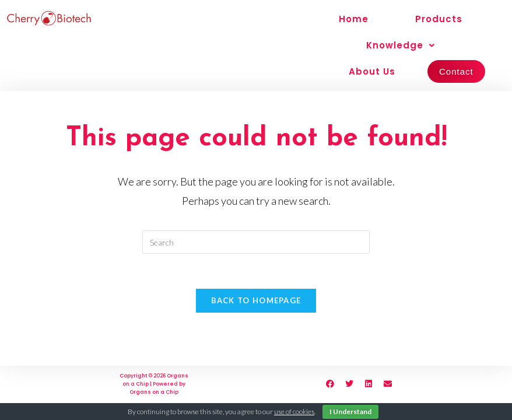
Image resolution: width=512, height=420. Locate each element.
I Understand (350, 412)
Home (354, 19)
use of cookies (294, 412)
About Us (372, 71)
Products (439, 19)
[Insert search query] (256, 242)
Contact (456, 71)
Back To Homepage (256, 300)
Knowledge (401, 45)
